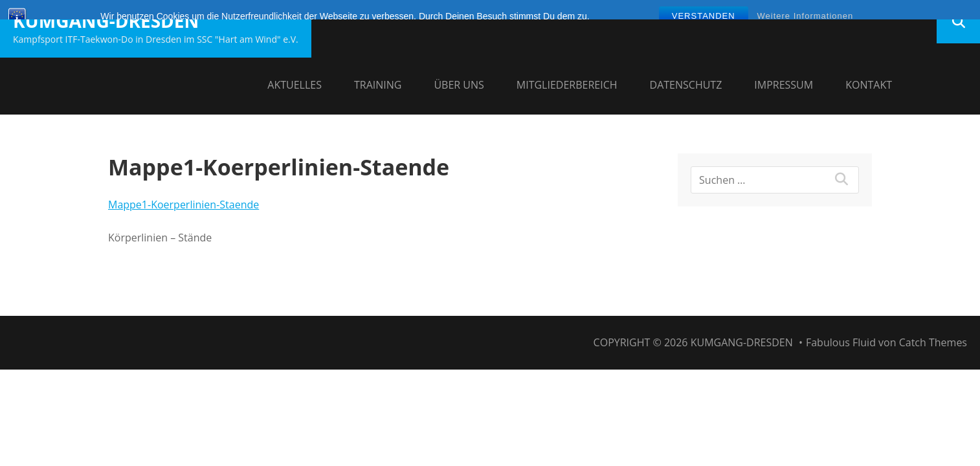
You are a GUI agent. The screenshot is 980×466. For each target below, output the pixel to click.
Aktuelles (295, 85)
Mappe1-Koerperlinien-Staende (184, 205)
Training (378, 85)
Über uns (459, 85)
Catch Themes (933, 342)
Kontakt (869, 85)
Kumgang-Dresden (106, 21)
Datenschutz (686, 85)
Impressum (784, 85)
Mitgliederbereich (567, 85)
